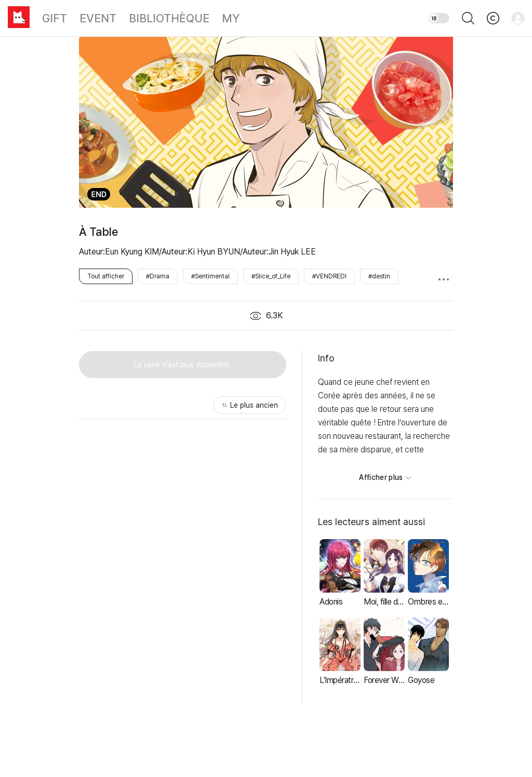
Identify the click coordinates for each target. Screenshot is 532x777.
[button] (183, 365)
